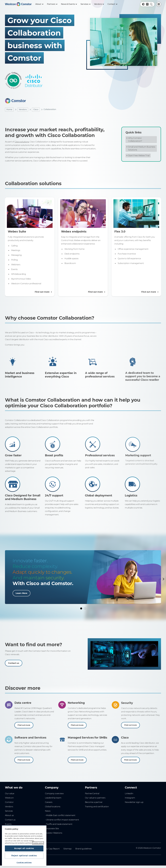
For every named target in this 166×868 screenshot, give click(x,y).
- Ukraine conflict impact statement (62, 820)
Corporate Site (52, 828)
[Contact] (112, 4)
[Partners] (52, 4)
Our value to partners (95, 798)
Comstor (9, 802)
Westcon (9, 798)
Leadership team (53, 798)
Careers (49, 802)
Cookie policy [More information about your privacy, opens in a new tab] (38, 843)
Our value (10, 793)
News (48, 811)
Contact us (10, 820)
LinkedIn (129, 793)
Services (9, 811)
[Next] (163, 579)
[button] (143, 4)
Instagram (130, 798)
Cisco (36, 109)
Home (9, 109)
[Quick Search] (151, 4)
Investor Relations (54, 833)
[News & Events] (69, 4)
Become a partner (94, 802)
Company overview (54, 793)
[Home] (18, 4)
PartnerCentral (92, 793)
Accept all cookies (24, 848)
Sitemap (67, 849)
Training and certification (97, 807)
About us (9, 815)
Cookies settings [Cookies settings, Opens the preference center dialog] (24, 862)
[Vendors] (99, 4)
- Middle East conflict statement (60, 815)
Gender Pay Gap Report (48, 849)
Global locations (53, 807)
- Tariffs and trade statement (59, 824)
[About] (39, 4)
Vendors (23, 109)
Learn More (21, 593)
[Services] (85, 4)
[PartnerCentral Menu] (159, 4)
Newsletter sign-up (134, 802)
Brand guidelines (83, 849)
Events (8, 824)
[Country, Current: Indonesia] (147, 4)
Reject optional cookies (24, 856)
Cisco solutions (22, 142)
